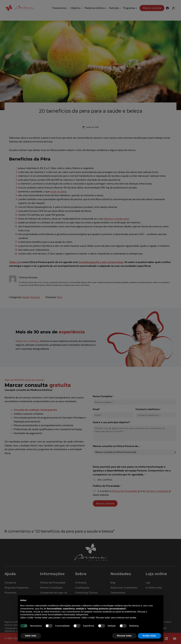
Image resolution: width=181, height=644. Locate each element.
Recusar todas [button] (124, 636)
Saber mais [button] (31, 636)
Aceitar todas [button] (149, 636)
